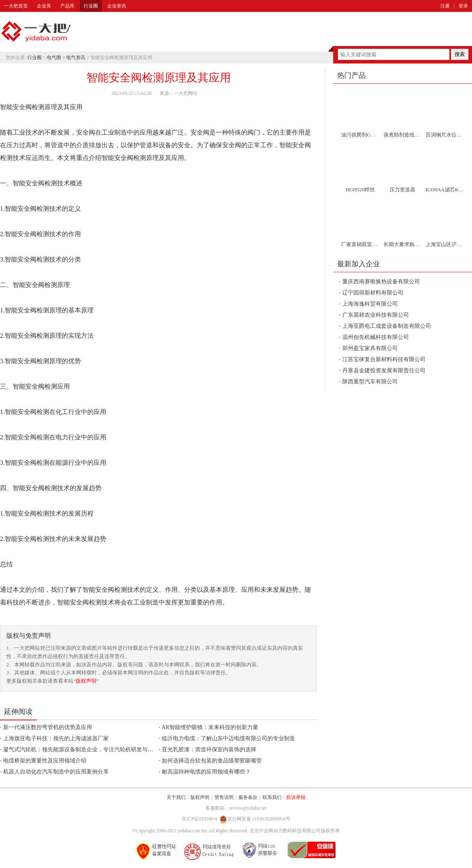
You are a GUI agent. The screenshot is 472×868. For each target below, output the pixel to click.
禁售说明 (224, 797)
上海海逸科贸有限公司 (370, 304)
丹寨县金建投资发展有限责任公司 (384, 370)
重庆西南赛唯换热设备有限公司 (381, 282)
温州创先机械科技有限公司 (376, 337)
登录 (463, 6)
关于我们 (176, 797)
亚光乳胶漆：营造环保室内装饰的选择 (209, 750)
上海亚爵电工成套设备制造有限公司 (387, 326)
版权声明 (86, 681)
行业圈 (91, 6)
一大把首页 (16, 6)
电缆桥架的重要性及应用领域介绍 (45, 761)
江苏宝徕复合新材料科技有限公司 (384, 359)
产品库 (67, 6)
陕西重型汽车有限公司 (370, 382)
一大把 (36, 32)
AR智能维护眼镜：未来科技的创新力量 (210, 727)
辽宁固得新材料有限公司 (373, 293)
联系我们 (272, 797)
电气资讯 (76, 58)
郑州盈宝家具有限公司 (370, 348)
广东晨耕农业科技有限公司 (376, 315)
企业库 (44, 6)
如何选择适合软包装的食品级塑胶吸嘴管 (212, 761)
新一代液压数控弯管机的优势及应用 (48, 727)
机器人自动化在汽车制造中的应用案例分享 (56, 772)
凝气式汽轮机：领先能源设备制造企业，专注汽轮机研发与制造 (81, 750)
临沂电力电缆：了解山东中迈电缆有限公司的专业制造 (228, 738)
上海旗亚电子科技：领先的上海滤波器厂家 (56, 738)
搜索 (460, 54)
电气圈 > (57, 58)
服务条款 (248, 797)
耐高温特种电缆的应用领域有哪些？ (206, 772)
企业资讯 (117, 6)
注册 (445, 6)
